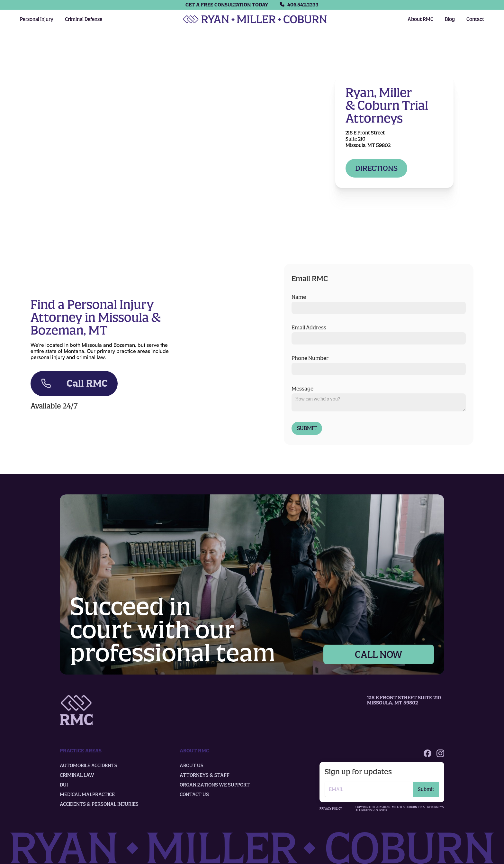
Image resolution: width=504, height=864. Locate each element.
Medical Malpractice (87, 795)
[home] (255, 19)
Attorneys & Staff (205, 775)
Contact (475, 19)
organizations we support (215, 785)
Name (299, 297)
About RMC (420, 19)
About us (192, 766)
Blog (450, 19)
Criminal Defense (84, 19)
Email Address (309, 327)
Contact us (194, 795)
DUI (64, 785)
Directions (376, 168)
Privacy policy (331, 809)
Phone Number (310, 358)
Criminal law (77, 775)
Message (302, 389)
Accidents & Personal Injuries (99, 804)
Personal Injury (37, 19)
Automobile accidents (89, 766)
